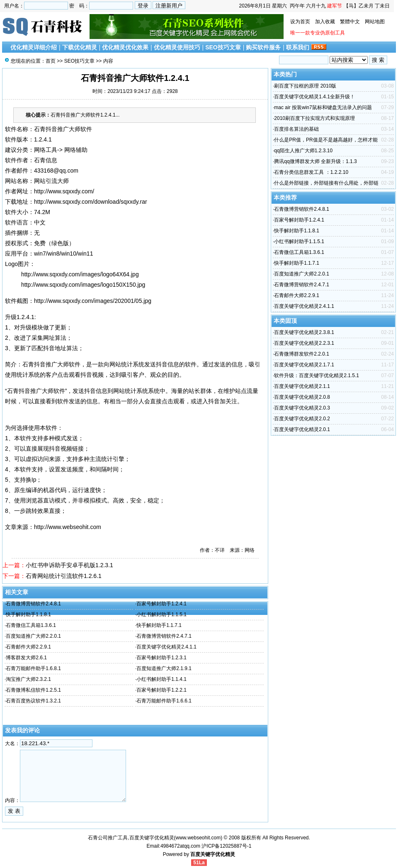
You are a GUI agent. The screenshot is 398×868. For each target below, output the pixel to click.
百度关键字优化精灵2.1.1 (302, 386)
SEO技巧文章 (223, 47)
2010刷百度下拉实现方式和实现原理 (314, 118)
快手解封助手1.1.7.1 (159, 625)
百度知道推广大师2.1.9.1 (164, 668)
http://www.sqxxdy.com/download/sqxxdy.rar (91, 202)
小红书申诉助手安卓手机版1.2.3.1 (69, 565)
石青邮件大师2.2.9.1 (28, 647)
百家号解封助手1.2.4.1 (161, 604)
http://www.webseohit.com (68, 527)
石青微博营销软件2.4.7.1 (164, 636)
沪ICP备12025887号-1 (226, 846)
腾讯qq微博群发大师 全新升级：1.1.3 (315, 161)
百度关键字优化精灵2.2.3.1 (304, 343)
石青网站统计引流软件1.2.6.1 (64, 576)
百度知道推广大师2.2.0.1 (33, 636)
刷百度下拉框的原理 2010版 (305, 86)
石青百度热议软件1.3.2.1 (33, 701)
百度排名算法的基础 (296, 129)
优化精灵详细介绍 (34, 47)
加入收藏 (325, 22)
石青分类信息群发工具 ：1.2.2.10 (311, 172)
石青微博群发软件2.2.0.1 (302, 354)
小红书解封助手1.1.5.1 (161, 614)
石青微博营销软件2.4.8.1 (33, 604)
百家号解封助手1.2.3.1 (161, 658)
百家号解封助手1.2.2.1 (161, 690)
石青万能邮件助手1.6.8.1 (33, 668)
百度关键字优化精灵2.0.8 (302, 397)
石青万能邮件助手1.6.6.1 (164, 701)
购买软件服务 (263, 47)
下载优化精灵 (80, 47)
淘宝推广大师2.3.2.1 (28, 679)
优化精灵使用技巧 (177, 47)
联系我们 (298, 47)
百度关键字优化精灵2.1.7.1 (304, 365)
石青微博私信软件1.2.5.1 (33, 690)
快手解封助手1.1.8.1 (28, 614)
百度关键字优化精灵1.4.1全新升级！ (314, 97)
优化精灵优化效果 (125, 47)
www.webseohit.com (198, 838)
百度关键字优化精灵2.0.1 (302, 429)
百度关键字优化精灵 (213, 854)
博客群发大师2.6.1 (26, 658)
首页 (51, 61)
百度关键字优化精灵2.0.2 (302, 419)
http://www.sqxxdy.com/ (64, 191)
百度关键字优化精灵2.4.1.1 (166, 647)
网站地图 (375, 22)
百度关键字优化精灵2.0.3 (302, 408)
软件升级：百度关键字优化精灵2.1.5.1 (317, 375)
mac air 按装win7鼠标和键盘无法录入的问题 (323, 107)
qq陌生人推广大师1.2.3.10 (303, 151)
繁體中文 (350, 22)
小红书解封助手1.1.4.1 (161, 679)
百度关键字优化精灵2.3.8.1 (304, 332)
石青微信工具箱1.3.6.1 (31, 625)
